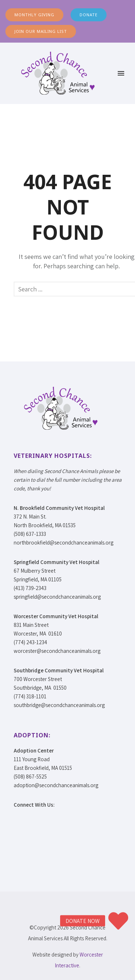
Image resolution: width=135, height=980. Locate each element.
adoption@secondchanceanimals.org (56, 785)
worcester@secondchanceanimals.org (57, 651)
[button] (118, 921)
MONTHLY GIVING (34, 15)
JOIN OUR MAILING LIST (41, 31)
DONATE (89, 15)
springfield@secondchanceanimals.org (57, 597)
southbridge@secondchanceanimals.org (59, 705)
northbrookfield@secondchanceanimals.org (64, 543)
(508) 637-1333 (30, 534)
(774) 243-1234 (30, 642)
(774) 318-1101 (30, 696)
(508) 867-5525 (30, 777)
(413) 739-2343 (30, 588)
